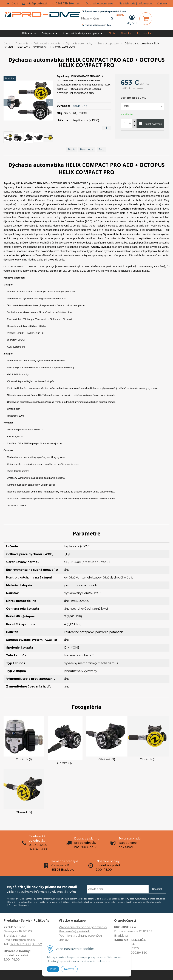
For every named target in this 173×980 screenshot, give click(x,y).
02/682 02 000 (20, 944)
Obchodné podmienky (100, 4)
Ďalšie (162, 4)
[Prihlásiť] (132, 19)
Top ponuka (144, 33)
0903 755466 (64, 4)
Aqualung (80, 106)
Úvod (15, 4)
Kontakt (75, 4)
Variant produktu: (134, 98)
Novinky (126, 33)
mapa (22, 936)
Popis (71, 150)
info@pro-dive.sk (37, 4)
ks (130, 124)
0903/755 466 (41, 944)
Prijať (53, 969)
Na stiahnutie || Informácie (135, 4)
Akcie (112, 33)
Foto (101, 150)
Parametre (87, 150)
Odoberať (157, 889)
